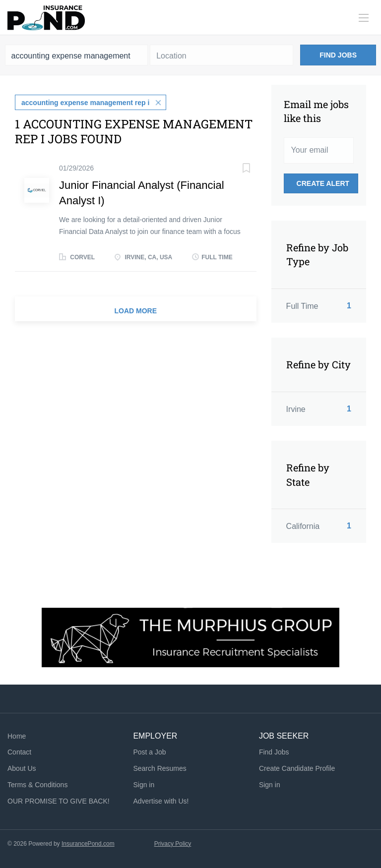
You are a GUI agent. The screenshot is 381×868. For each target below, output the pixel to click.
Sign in (144, 785)
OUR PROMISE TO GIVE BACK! (59, 801)
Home (17, 736)
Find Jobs (338, 55)
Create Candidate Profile (297, 768)
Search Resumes (159, 768)
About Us (22, 768)
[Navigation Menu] (364, 18)
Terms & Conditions (37, 785)
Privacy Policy (173, 844)
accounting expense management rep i (85, 103)
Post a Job (149, 752)
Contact (19, 752)
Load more (136, 311)
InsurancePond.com (88, 844)
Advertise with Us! (161, 801)
